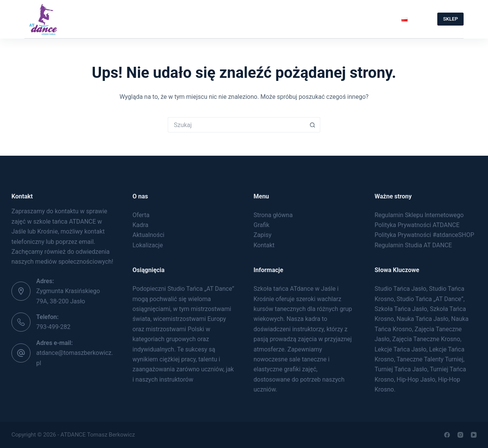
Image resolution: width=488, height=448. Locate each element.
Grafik (215, 19)
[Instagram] (460, 435)
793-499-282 (53, 327)
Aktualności (149, 235)
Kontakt (294, 19)
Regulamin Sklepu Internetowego (419, 215)
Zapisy (253, 19)
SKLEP (450, 19)
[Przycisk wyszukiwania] (313, 125)
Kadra (141, 225)
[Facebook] (447, 435)
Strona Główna (76, 19)
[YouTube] (474, 435)
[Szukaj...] (236, 125)
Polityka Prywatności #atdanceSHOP (425, 235)
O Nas (130, 19)
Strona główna (273, 215)
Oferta (174, 19)
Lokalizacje (148, 245)
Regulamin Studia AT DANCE (413, 245)
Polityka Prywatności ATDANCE (417, 225)
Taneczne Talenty (355, 19)
